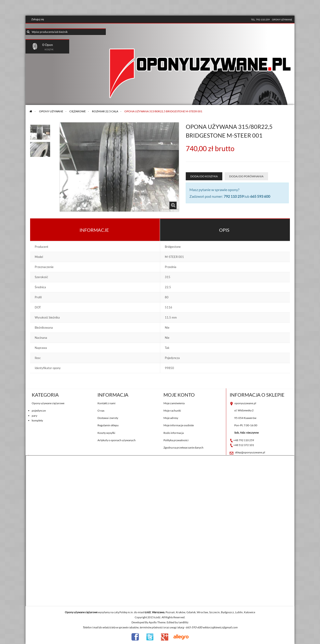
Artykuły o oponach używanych (117, 440)
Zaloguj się (38, 19)
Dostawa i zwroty (108, 418)
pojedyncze (39, 411)
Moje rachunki (172, 411)
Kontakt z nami (106, 403)
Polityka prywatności (176, 440)
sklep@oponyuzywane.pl (250, 452)
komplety (37, 420)
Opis (224, 230)
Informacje (94, 230)
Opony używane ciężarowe (48, 403)
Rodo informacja (174, 433)
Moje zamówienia (174, 403)
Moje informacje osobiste (179, 425)
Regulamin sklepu (108, 425)
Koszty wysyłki (106, 433)
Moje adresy (171, 418)
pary (34, 416)
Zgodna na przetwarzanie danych (183, 448)
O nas (101, 411)
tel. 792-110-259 (260, 20)
